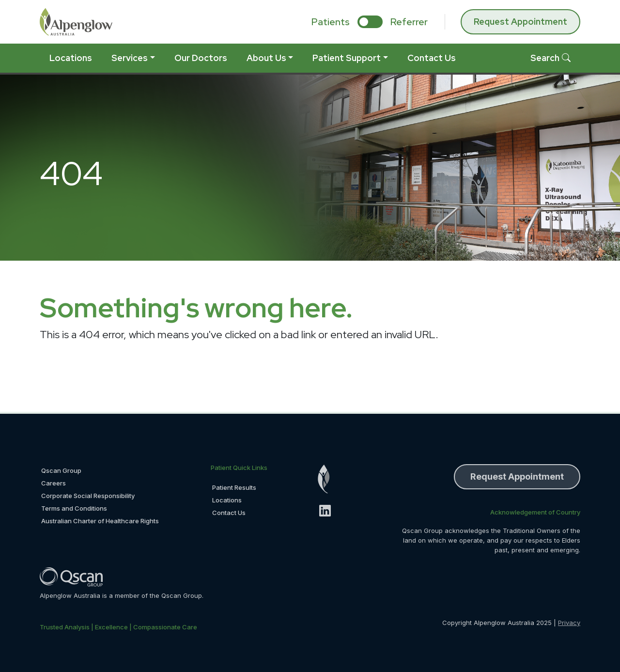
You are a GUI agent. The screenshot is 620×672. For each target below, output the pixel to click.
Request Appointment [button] (517, 477)
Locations (71, 58)
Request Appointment (520, 22)
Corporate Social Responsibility (88, 496)
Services (130, 58)
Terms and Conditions (74, 508)
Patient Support (347, 58)
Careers (54, 483)
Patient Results (234, 487)
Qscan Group (61, 470)
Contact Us (432, 58)
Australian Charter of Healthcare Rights (100, 521)
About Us (266, 58)
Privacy (569, 623)
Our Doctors (201, 58)
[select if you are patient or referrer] (370, 22)
